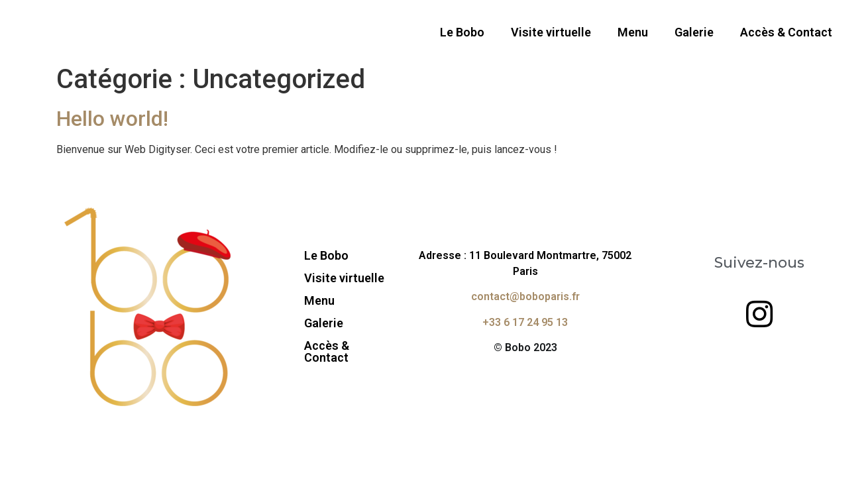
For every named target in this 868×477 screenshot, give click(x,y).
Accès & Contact (786, 32)
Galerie (694, 32)
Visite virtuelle (551, 32)
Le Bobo (462, 32)
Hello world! (112, 119)
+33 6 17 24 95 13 (525, 322)
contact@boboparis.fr (525, 296)
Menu (633, 32)
